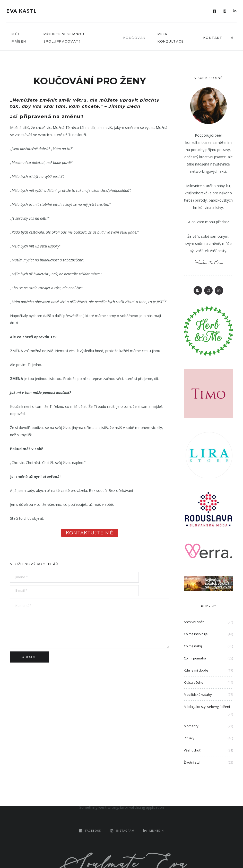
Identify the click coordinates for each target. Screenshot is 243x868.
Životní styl (192, 762)
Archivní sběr (194, 622)
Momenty (191, 726)
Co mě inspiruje (196, 634)
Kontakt (213, 38)
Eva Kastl (22, 11)
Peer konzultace (171, 38)
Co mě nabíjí (193, 646)
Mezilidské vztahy (198, 695)
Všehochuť (192, 750)
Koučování (135, 38)
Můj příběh (19, 38)
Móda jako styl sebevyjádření (207, 707)
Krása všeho (194, 682)
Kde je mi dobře (196, 670)
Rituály (189, 738)
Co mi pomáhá (195, 658)
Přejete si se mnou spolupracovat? (64, 38)
